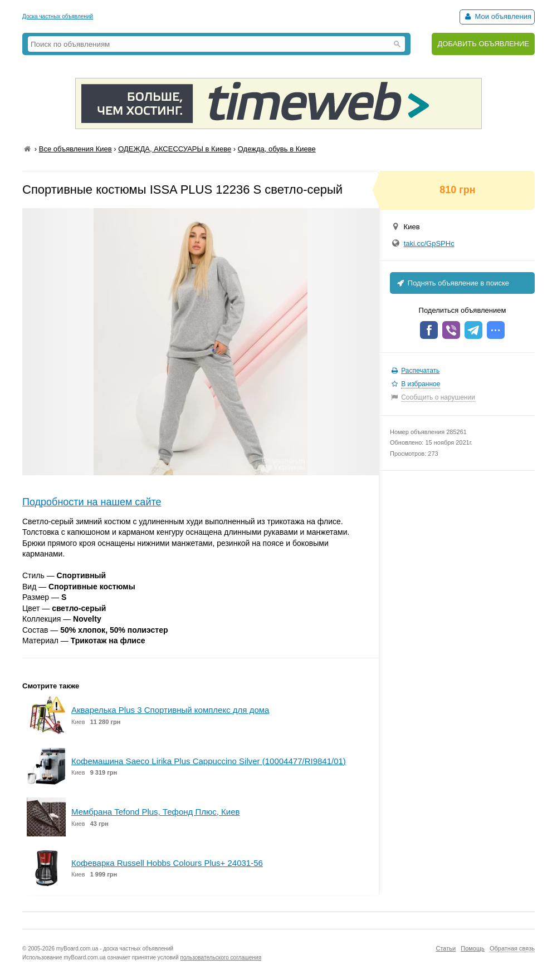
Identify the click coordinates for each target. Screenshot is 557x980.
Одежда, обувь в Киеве (277, 149)
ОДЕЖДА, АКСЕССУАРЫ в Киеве (175, 149)
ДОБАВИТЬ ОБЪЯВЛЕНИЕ (483, 44)
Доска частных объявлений (58, 16)
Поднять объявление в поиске (452, 283)
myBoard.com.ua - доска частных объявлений (115, 949)
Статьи (446, 948)
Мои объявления (497, 16)
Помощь (473, 948)
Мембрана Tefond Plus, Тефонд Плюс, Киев (156, 812)
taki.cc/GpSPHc (429, 243)
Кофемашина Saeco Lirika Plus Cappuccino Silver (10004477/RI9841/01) (209, 761)
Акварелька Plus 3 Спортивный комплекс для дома (170, 710)
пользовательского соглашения (221, 957)
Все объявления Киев (75, 149)
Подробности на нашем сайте (92, 502)
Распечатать (420, 371)
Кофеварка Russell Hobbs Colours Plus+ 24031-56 (167, 863)
